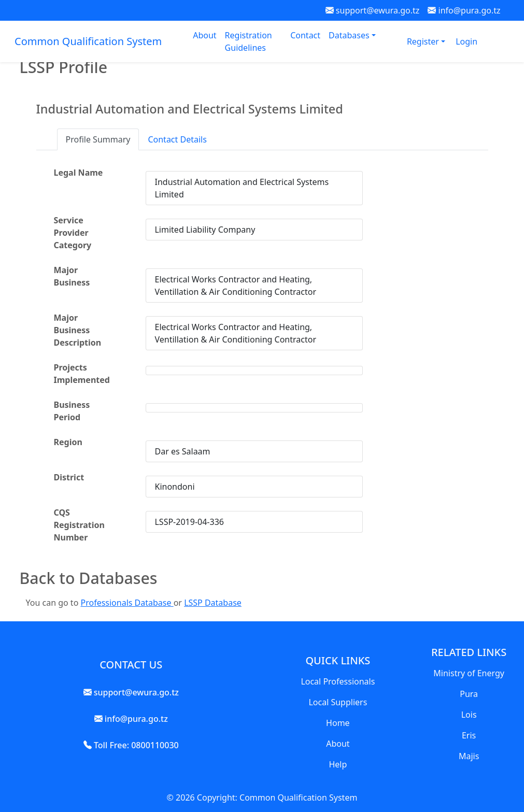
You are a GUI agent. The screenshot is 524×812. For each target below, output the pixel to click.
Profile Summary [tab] (98, 139)
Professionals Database (127, 603)
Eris (469, 735)
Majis (469, 756)
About (204, 35)
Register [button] (424, 41)
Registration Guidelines (249, 41)
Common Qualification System (88, 41)
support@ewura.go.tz (373, 10)
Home (338, 723)
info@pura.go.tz (464, 10)
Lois (469, 715)
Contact (305, 35)
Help (338, 764)
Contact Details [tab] (177, 139)
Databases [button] (350, 35)
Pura (469, 694)
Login (466, 41)
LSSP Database (213, 603)
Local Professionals (338, 681)
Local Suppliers (338, 702)
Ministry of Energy (469, 673)
